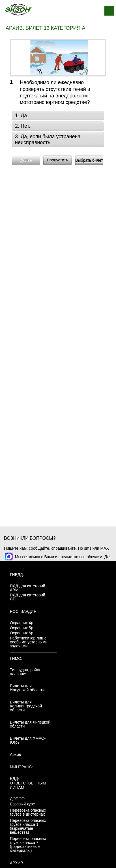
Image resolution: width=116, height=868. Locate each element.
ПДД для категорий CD (28, 597)
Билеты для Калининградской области (26, 706)
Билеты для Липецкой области (30, 724)
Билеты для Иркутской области (27, 688)
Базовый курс (22, 804)
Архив (15, 754)
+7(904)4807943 (70, 563)
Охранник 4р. (22, 623)
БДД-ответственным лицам (28, 783)
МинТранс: (22, 767)
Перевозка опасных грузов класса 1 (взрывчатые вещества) (28, 826)
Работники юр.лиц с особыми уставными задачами (29, 642)
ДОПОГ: (17, 799)
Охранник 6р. (22, 633)
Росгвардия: (24, 611)
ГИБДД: (17, 575)
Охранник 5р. (22, 628)
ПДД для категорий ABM (28, 588)
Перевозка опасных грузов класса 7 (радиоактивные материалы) (28, 844)
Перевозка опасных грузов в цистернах (28, 812)
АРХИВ (17, 863)
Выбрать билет (89, 160)
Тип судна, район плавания (26, 672)
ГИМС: (16, 658)
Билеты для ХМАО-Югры (28, 740)
